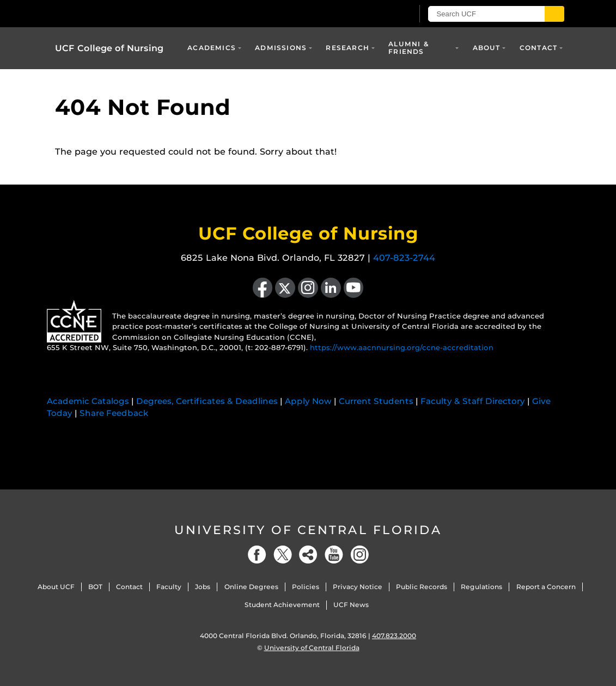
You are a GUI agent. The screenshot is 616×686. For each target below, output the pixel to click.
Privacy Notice (358, 587)
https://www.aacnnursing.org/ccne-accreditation (402, 347)
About (487, 48)
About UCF (56, 587)
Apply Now (308, 401)
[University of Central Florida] (133, 13)
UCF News (351, 605)
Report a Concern (546, 587)
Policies (306, 587)
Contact (538, 48)
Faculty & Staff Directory (473, 401)
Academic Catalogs (88, 401)
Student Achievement (282, 605)
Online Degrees (251, 587)
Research (347, 48)
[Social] (308, 555)
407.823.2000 (394, 636)
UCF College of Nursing (109, 48)
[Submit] (554, 14)
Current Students (376, 401)
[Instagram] (359, 555)
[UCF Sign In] (378, 14)
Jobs (203, 587)
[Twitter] (283, 555)
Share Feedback (114, 413)
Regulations (481, 587)
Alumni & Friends (409, 48)
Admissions (281, 48)
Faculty (169, 587)
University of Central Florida (308, 530)
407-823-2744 (404, 258)
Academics (212, 48)
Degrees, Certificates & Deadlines (207, 401)
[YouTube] (334, 555)
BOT (95, 587)
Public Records (422, 587)
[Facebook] (257, 555)
